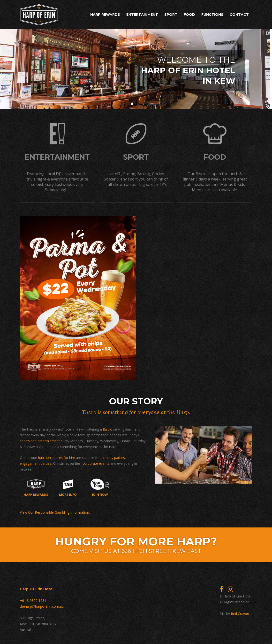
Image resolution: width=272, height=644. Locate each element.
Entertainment (142, 15)
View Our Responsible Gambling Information (54, 512)
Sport (171, 15)
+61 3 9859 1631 (33, 600)
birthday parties (113, 457)
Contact (239, 15)
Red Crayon (240, 613)
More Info (68, 487)
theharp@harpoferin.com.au (42, 606)
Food (189, 15)
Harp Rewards (105, 15)
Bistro (108, 428)
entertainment (49, 440)
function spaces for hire (57, 457)
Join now (100, 487)
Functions (212, 15)
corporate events (96, 463)
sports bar (28, 440)
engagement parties (36, 463)
